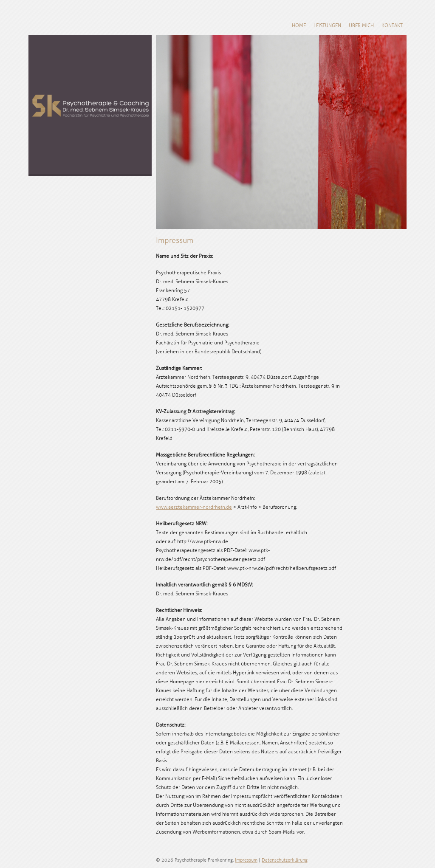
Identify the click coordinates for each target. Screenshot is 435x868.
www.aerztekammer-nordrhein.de (194, 507)
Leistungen (327, 26)
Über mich (361, 26)
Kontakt (392, 26)
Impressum (246, 860)
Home (299, 26)
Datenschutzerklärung (285, 860)
